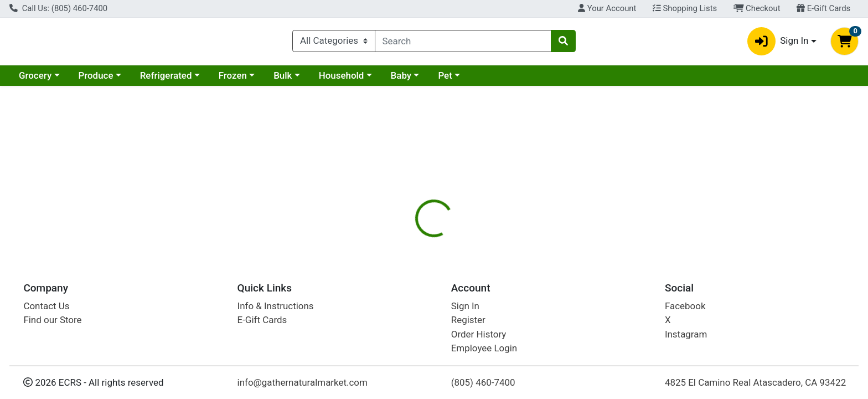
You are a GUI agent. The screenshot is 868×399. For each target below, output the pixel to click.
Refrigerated (166, 80)
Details (392, 241)
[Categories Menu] (334, 43)
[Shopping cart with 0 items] (844, 44)
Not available (737, 177)
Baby (401, 80)
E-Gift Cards (823, 8)
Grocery (35, 80)
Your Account (607, 8)
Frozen (233, 80)
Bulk (283, 80)
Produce (95, 80)
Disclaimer (497, 241)
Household (342, 80)
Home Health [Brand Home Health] (505, 324)
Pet (445, 80)
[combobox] (463, 43)
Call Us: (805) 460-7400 (58, 8)
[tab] (392, 241)
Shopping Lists (685, 8)
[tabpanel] (615, 315)
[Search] (463, 43)
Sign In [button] (778, 44)
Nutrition (441, 241)
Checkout (757, 8)
